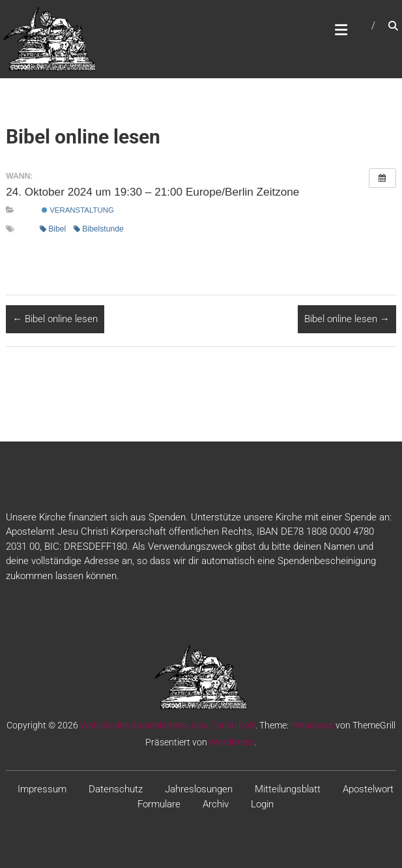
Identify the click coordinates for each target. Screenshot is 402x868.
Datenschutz (116, 789)
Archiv (216, 804)
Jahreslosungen (199, 789)
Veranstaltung (78, 210)
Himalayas (312, 725)
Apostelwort (368, 789)
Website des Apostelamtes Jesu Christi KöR (168, 725)
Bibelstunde (98, 229)
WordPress (232, 742)
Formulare (159, 804)
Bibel (53, 229)
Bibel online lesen (55, 319)
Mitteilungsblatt (288, 789)
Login (262, 804)
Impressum (42, 789)
